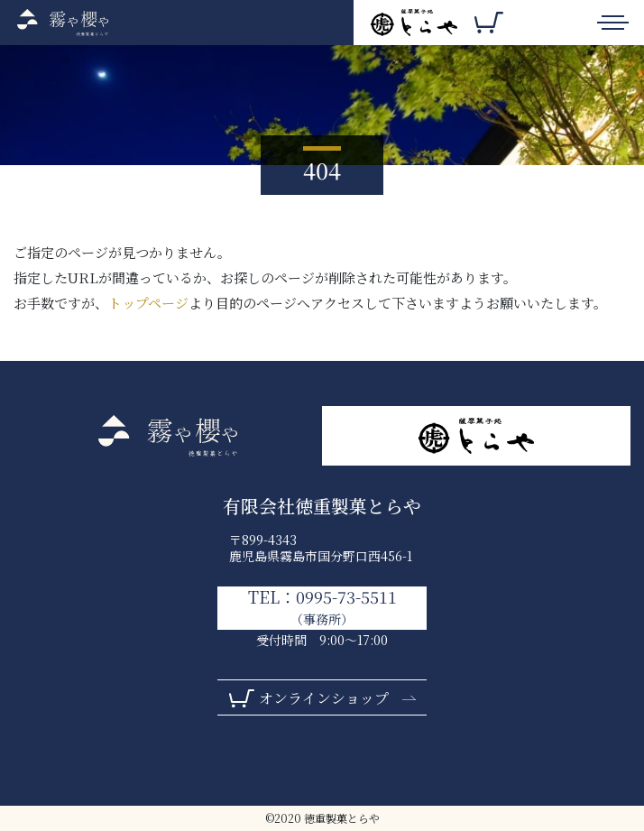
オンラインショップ (324, 698)
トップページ (148, 303)
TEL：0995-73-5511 (322, 607)
